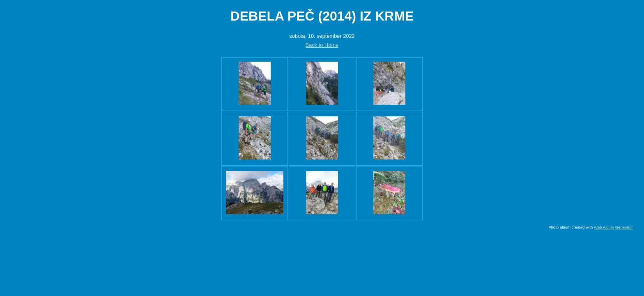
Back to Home (322, 45)
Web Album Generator (613, 227)
